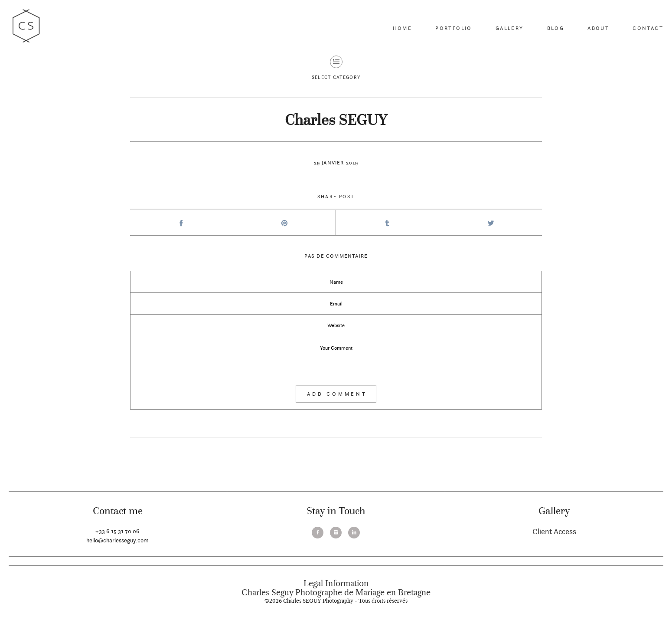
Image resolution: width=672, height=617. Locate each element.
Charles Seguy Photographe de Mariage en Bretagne (336, 593)
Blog (556, 28)
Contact (648, 28)
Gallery (510, 28)
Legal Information (336, 584)
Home (403, 28)
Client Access (554, 531)
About (598, 28)
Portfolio (454, 28)
